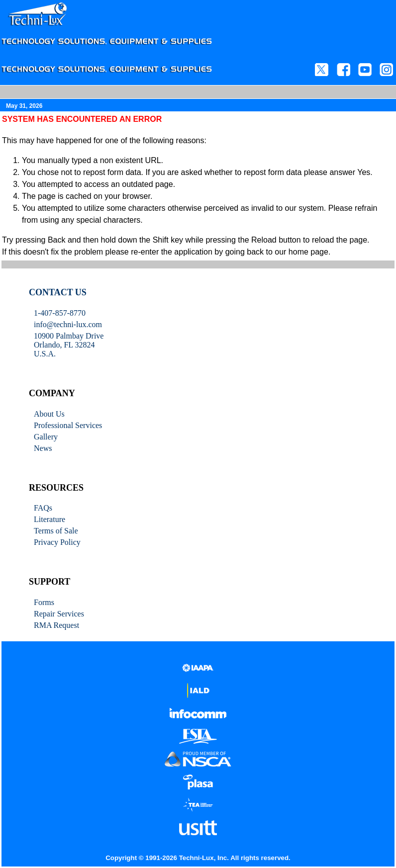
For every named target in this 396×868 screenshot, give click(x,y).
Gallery (46, 437)
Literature (49, 519)
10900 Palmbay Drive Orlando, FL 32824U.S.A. (69, 345)
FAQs (43, 508)
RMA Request (56, 625)
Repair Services (59, 614)
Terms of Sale (56, 531)
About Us (49, 414)
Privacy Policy (57, 542)
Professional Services (68, 425)
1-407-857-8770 (60, 313)
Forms (44, 602)
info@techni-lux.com (68, 324)
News (43, 448)
